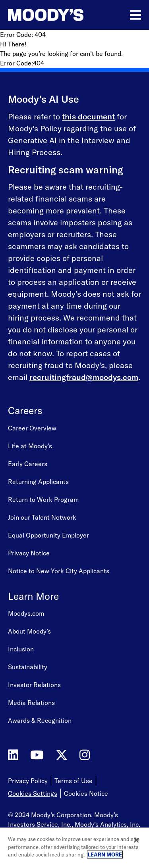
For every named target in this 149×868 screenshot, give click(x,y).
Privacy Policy (28, 781)
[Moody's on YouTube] (37, 755)
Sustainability (28, 667)
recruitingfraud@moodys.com (84, 377)
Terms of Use (74, 781)
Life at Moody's (30, 446)
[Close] (136, 840)
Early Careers (28, 464)
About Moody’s (29, 631)
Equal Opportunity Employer (48, 535)
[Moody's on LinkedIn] (13, 755)
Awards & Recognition (40, 720)
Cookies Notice (86, 793)
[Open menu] (135, 15)
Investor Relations (34, 685)
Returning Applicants (38, 482)
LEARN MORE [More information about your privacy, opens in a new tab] (105, 855)
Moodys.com (26, 613)
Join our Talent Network (42, 517)
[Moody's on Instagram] (85, 755)
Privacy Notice (29, 553)
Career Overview (32, 428)
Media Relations (31, 703)
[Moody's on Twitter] (62, 755)
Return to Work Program (43, 499)
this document (88, 116)
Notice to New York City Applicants (59, 571)
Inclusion (21, 649)
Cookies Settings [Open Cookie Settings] (33, 793)
